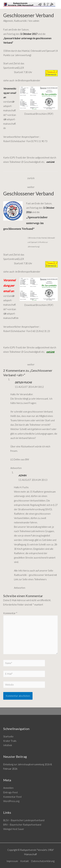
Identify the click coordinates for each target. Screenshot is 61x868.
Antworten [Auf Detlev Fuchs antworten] (16, 468)
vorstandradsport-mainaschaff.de (11, 314)
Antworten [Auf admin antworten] (20, 588)
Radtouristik (20, 21)
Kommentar (10, 613)
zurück (31, 178)
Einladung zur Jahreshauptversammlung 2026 (27, 764)
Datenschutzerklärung (43, 861)
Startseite (8, 737)
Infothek (8, 745)
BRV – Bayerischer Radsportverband (22, 825)
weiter (31, 187)
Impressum (12, 861)
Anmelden (8, 788)
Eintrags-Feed (10, 792)
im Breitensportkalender (28, 80)
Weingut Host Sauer (14, 829)
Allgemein (8, 21)
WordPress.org (11, 801)
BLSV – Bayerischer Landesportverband (24, 820)
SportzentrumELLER (14, 68)
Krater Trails (10, 741)
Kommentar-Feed (12, 797)
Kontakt (25, 861)
